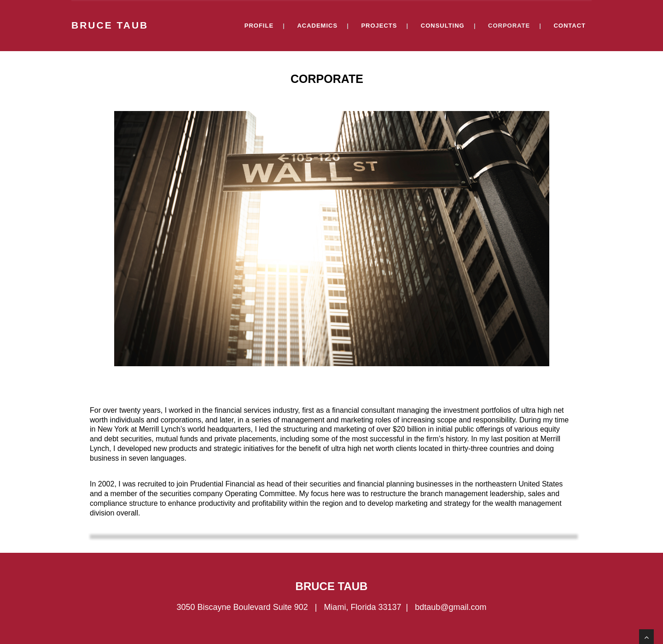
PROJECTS (379, 26)
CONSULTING (443, 26)
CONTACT (570, 26)
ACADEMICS (317, 26)
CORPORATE (509, 26)
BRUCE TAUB (110, 25)
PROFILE (259, 26)
